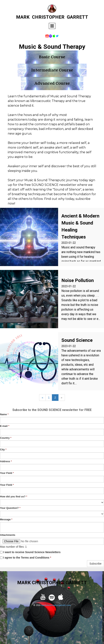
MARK (23, 17)
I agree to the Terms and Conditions (26, 558)
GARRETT (77, 17)
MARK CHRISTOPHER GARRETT (52, 583)
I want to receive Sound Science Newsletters (30, 552)
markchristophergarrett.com (56, 605)
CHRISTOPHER (48, 17)
